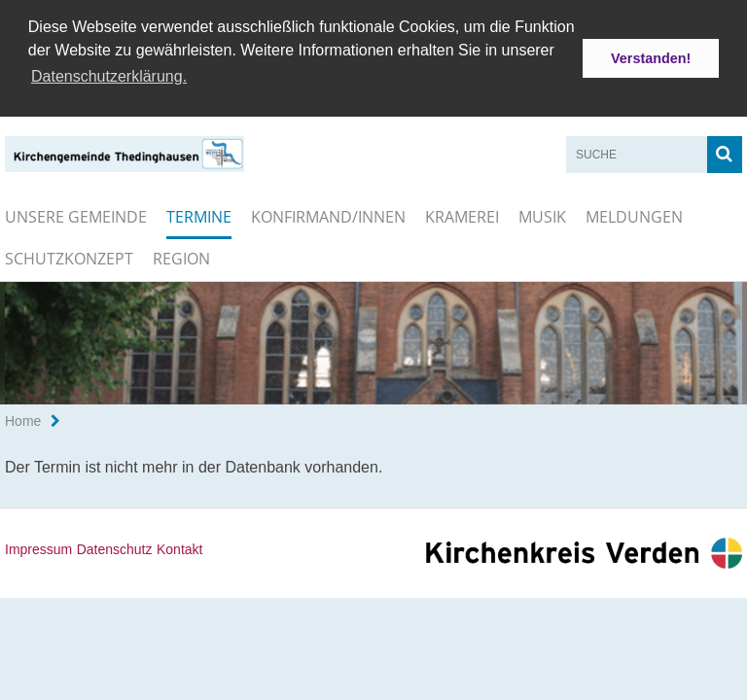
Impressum (38, 548)
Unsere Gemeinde (76, 215)
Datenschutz (115, 548)
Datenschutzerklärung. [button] (109, 76)
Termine (199, 215)
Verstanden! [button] (651, 58)
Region (181, 257)
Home (23, 420)
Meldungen (634, 215)
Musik (542, 215)
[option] (373, 341)
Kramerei (462, 215)
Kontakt (179, 548)
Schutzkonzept (69, 257)
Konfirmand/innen (328, 215)
